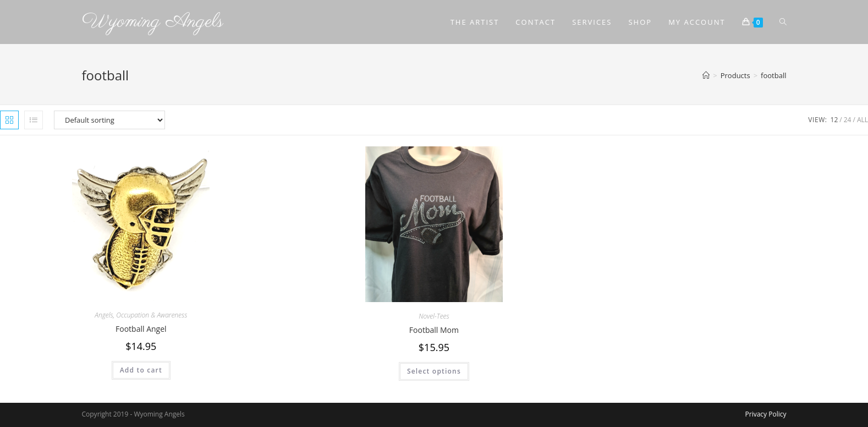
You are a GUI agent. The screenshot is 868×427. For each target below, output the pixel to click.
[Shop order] (109, 120)
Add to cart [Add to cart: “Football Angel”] (141, 370)
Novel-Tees (434, 316)
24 (848, 120)
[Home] (706, 75)
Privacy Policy (766, 414)
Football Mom (434, 330)
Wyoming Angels (153, 22)
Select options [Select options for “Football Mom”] (434, 371)
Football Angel (141, 329)
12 (834, 120)
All (862, 120)
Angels (104, 315)
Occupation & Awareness (152, 315)
